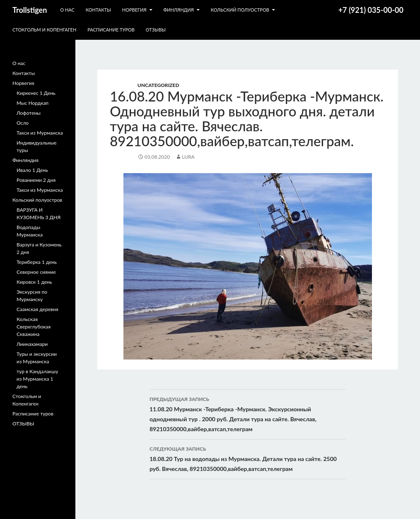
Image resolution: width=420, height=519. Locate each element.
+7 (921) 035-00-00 (371, 10)
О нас (67, 10)
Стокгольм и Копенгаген (44, 30)
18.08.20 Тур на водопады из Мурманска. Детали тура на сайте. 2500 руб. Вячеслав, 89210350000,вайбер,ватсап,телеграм (248, 458)
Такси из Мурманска (40, 133)
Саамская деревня (37, 309)
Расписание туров (111, 30)
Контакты (98, 10)
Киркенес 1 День (36, 93)
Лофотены (29, 113)
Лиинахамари (32, 344)
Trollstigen (30, 10)
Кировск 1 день (34, 282)
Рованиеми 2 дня (36, 180)
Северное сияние (36, 272)
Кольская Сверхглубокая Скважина (34, 327)
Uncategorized (158, 85)
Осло (23, 123)
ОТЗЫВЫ (156, 30)
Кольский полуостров (240, 10)
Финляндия (178, 10)
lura (188, 157)
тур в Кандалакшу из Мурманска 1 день (37, 379)
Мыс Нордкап (33, 103)
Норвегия (134, 10)
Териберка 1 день (37, 262)
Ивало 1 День (32, 170)
